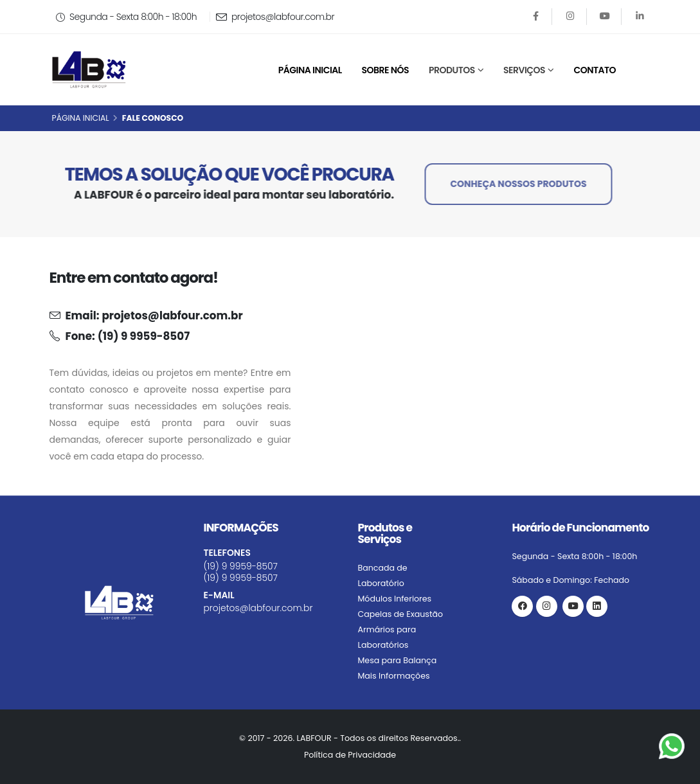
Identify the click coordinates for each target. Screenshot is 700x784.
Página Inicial (310, 70)
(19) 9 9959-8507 (144, 336)
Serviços (524, 70)
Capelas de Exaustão (401, 614)
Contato (595, 70)
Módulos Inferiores (395, 599)
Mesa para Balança (398, 660)
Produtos (452, 70)
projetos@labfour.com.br (275, 17)
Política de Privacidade (350, 755)
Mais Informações (394, 676)
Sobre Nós (386, 70)
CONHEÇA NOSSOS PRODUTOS (521, 184)
